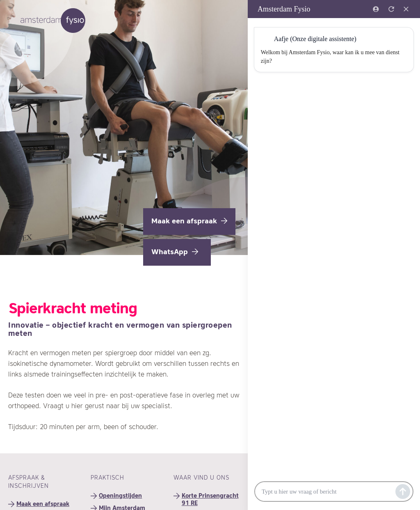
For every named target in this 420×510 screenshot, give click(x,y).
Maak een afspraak (189, 222)
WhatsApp (175, 252)
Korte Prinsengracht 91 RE (210, 500)
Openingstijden (120, 496)
